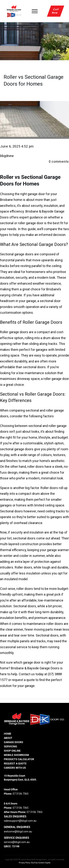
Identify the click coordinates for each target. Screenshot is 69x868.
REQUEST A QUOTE (15, 763)
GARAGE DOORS (14, 742)
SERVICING (10, 746)
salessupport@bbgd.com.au (20, 821)
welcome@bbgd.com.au (18, 831)
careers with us (15, 768)
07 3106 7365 (21, 794)
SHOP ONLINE (12, 751)
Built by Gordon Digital (41, 863)
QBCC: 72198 (12, 846)
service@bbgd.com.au (17, 842)
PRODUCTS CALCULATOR (19, 759)
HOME (8, 734)
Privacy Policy (25, 863)
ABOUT (8, 738)
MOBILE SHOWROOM (16, 755)
